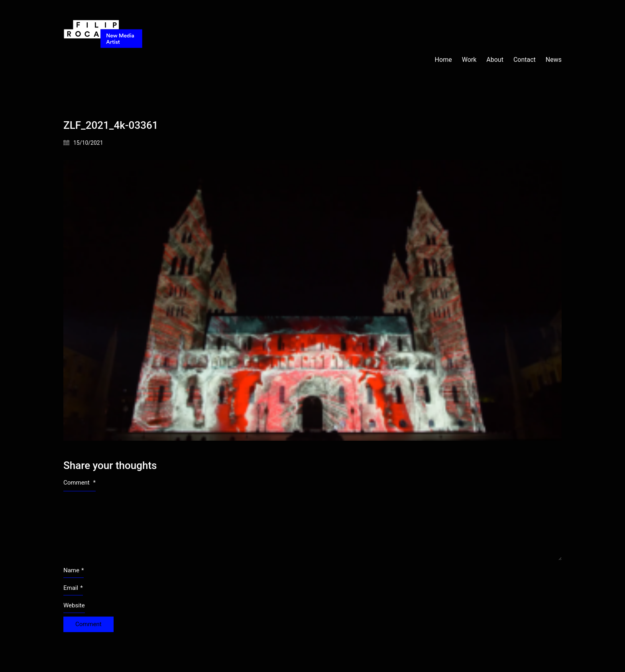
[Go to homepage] (103, 60)
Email (73, 588)
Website (74, 605)
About (495, 60)
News (554, 60)
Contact (525, 60)
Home (443, 60)
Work (469, 60)
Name (74, 571)
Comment (80, 483)
